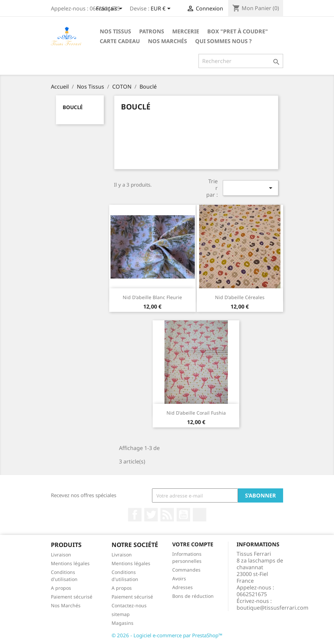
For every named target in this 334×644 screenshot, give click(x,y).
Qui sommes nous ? (223, 41)
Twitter (151, 515)
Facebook (135, 515)
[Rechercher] (241, 61)
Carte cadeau (120, 41)
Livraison (61, 555)
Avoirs (179, 578)
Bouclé (73, 107)
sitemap (121, 614)
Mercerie (186, 31)
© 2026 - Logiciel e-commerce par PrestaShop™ (167, 635)
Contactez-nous (129, 605)
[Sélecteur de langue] (110, 9)
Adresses (183, 587)
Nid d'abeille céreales (240, 297)
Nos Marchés (168, 41)
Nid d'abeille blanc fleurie (152, 297)
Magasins (123, 623)
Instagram (200, 515)
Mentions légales (70, 563)
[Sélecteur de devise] (162, 9)
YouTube (183, 515)
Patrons (152, 31)
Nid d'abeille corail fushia (196, 413)
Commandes (186, 570)
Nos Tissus (115, 31)
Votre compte (193, 544)
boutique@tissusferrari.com (272, 608)
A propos (61, 588)
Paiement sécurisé (72, 597)
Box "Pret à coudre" (238, 31)
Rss (167, 515)
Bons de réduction (193, 596)
